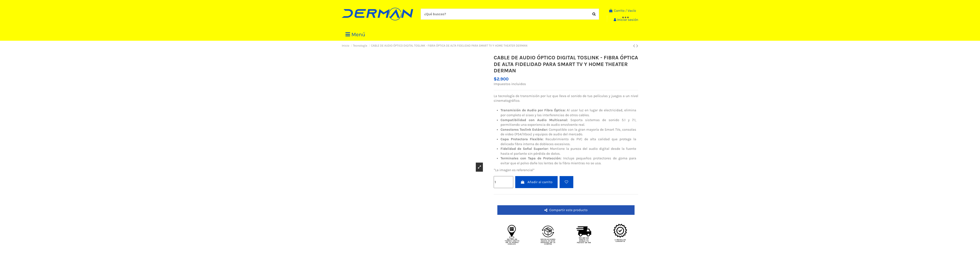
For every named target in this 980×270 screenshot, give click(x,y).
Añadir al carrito (536, 182)
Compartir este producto (566, 210)
